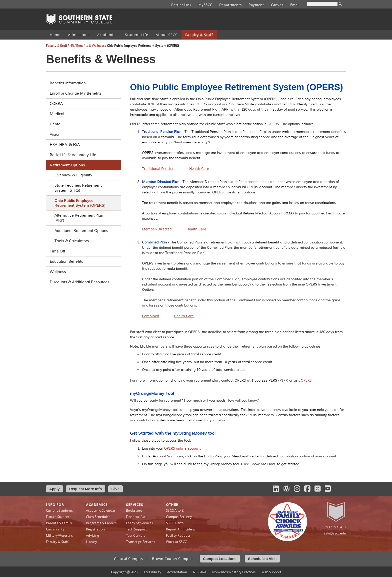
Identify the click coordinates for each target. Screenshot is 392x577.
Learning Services (139, 523)
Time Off (83, 251)
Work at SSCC (176, 542)
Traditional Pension (158, 169)
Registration (95, 529)
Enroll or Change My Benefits (83, 93)
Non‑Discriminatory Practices (234, 572)
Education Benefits (83, 261)
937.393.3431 (336, 527)
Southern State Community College (79, 19)
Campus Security (179, 517)
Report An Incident (181, 529)
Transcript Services (140, 542)
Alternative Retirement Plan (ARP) (79, 218)
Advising (92, 535)
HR (72, 46)
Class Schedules (98, 517)
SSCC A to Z (175, 510)
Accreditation (177, 572)
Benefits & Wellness (90, 46)
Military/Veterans (59, 535)
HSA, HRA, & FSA (83, 145)
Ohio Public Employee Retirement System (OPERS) (80, 203)
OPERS (306, 380)
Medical (83, 114)
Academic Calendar (101, 510)
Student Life (137, 35)
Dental (83, 124)
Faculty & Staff (199, 35)
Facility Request (178, 535)
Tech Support (136, 529)
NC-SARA (200, 572)
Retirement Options (83, 165)
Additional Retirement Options (81, 231)
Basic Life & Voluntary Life (83, 155)
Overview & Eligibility (73, 175)
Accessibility (152, 572)
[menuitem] (55, 35)
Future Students (59, 517)
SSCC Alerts (175, 523)
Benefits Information (83, 83)
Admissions (79, 35)
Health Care (199, 169)
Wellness (83, 272)
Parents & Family (59, 523)
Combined (151, 316)
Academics (107, 35)
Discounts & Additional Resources (83, 282)
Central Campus (128, 559)
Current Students (59, 510)
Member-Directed (157, 229)
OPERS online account (182, 448)
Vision (83, 134)
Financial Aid (136, 517)
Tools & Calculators (72, 241)
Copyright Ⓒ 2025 (124, 572)
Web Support (271, 572)
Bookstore (134, 510)
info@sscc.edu (335, 533)
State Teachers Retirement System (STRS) (78, 188)
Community (55, 529)
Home (55, 35)
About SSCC (167, 35)
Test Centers (136, 535)
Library (91, 542)
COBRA (83, 104)
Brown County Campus (172, 559)
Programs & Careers (101, 523)
